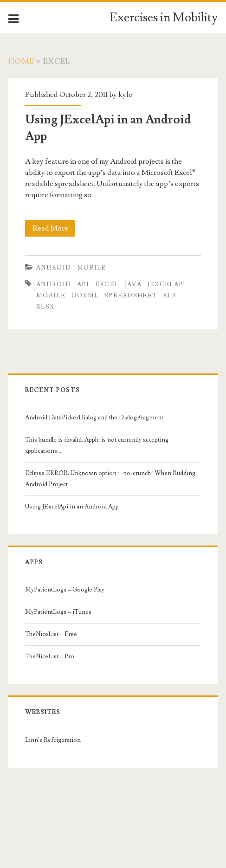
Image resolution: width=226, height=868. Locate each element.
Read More (53, 228)
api (83, 284)
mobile (51, 296)
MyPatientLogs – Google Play (65, 590)
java (133, 284)
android (54, 284)
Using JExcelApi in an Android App (72, 507)
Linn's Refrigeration (53, 740)
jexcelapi (167, 284)
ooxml (85, 296)
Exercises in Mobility (164, 18)
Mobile (92, 268)
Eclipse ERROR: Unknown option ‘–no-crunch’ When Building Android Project (110, 479)
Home (21, 61)
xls (170, 296)
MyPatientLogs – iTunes (58, 612)
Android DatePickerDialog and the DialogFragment (94, 418)
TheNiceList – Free (51, 634)
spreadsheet (131, 296)
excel (107, 284)
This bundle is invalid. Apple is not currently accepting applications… (97, 445)
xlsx (45, 307)
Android (54, 268)
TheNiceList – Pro (50, 656)
